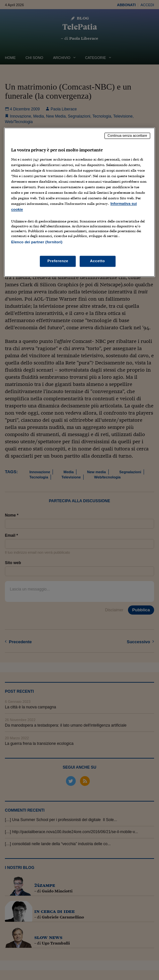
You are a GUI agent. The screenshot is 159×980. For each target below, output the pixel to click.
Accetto (98, 261)
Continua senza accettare (127, 136)
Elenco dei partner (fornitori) (37, 242)
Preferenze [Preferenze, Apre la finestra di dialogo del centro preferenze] (58, 261)
